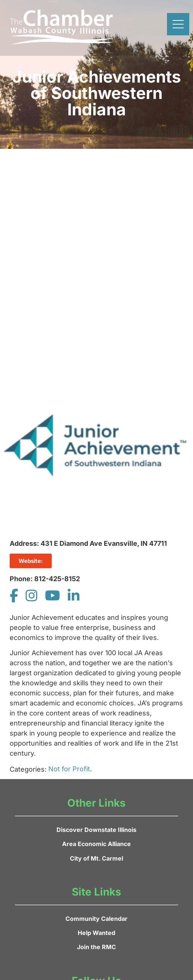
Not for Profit (69, 769)
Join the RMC (96, 947)
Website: (31, 561)
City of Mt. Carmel (96, 858)
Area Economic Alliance (96, 844)
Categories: (28, 769)
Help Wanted (96, 933)
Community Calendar (96, 919)
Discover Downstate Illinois (96, 830)
